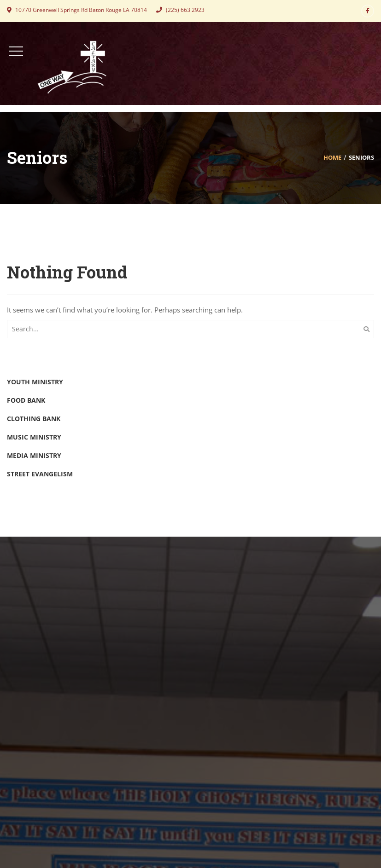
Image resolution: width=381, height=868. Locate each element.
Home (332, 157)
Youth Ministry (35, 382)
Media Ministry (34, 455)
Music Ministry (34, 437)
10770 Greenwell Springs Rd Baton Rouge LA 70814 (77, 10)
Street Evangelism (40, 474)
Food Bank (26, 400)
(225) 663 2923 (180, 10)
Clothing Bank (34, 419)
